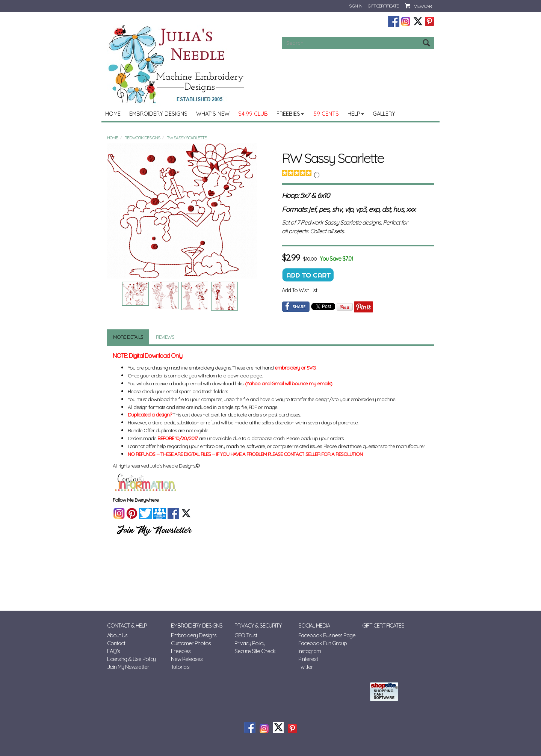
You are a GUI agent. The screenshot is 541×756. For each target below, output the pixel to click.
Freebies (290, 114)
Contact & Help (127, 625)
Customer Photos (191, 643)
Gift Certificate (383, 6)
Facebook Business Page (327, 635)
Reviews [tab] (165, 337)
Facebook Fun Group (323, 643)
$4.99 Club (253, 114)
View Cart (424, 6)
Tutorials (180, 667)
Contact (116, 643)
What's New (213, 114)
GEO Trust (246, 635)
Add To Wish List (299, 290)
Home (113, 114)
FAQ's (113, 651)
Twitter (306, 667)
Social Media (314, 625)
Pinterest (308, 659)
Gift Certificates (383, 625)
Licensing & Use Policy (131, 659)
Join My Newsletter (128, 667)
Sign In (356, 6)
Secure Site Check (255, 651)
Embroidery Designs (158, 114)
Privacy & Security (258, 625)
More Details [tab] (128, 337)
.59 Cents (326, 114)
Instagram (310, 651)
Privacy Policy (250, 643)
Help (356, 114)
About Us (117, 635)
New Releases (187, 659)
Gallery (384, 114)
